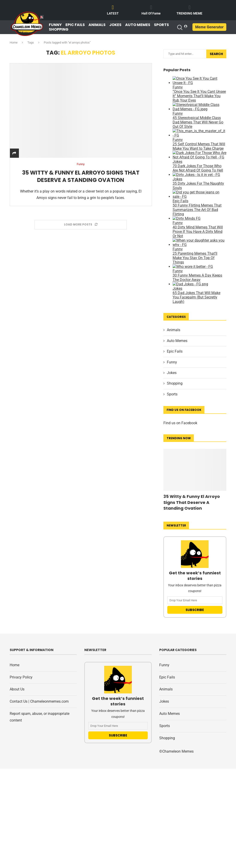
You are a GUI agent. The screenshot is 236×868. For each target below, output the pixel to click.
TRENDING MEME (189, 13)
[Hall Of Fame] (151, 7)
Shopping (59, 29)
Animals (97, 25)
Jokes (115, 25)
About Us (17, 689)
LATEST (113, 13)
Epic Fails (75, 25)
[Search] (180, 27)
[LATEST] (113, 7)
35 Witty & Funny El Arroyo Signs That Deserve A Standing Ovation (81, 176)
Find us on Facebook (180, 423)
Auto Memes (138, 25)
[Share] (14, 153)
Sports (161, 25)
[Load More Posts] (81, 225)
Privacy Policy (21, 677)
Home (14, 42)
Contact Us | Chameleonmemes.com (39, 701)
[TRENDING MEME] (189, 7)
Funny (55, 25)
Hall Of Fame (151, 13)
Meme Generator (209, 27)
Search (216, 54)
